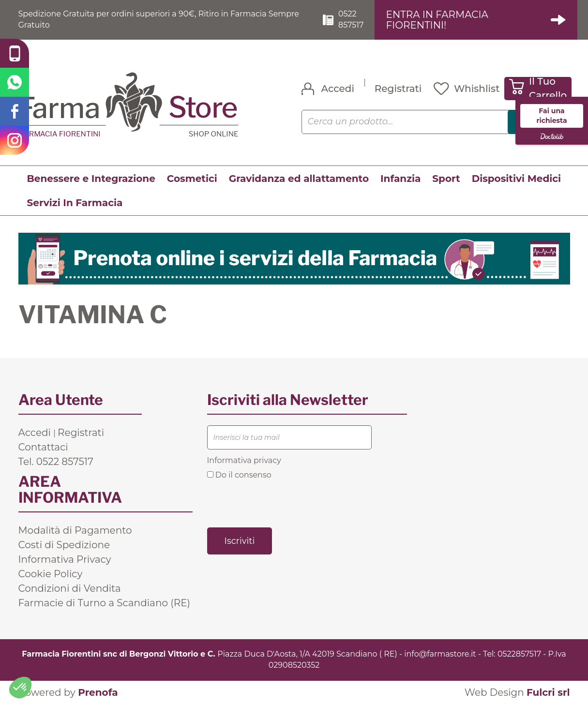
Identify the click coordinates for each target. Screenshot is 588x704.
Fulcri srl (548, 692)
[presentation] (281, 503)
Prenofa (98, 692)
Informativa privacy (244, 460)
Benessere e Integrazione (91, 179)
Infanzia (400, 179)
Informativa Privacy (65, 559)
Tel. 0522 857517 (56, 462)
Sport (446, 179)
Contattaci (43, 447)
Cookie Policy (51, 574)
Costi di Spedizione (64, 545)
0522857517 (519, 654)
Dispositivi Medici (516, 179)
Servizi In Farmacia (75, 203)
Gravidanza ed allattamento (299, 179)
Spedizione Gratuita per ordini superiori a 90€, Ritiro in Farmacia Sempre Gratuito (159, 19)
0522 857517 (351, 19)
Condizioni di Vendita (70, 588)
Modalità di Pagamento (75, 530)
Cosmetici (192, 179)
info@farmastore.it (440, 654)
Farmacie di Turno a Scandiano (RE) (105, 603)
